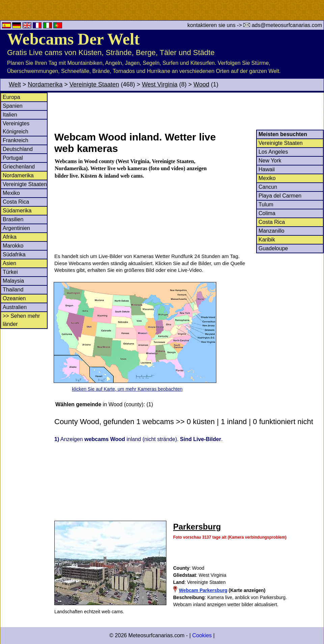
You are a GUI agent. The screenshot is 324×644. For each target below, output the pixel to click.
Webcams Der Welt (73, 39)
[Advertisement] (189, 111)
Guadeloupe (273, 248)
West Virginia (159, 84)
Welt (15, 84)
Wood (201, 84)
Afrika (10, 237)
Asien (9, 263)
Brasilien (13, 219)
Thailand (13, 290)
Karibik (267, 240)
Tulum (266, 204)
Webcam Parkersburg (203, 590)
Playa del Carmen (280, 196)
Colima (267, 213)
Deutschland (18, 149)
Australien (15, 307)
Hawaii (267, 169)
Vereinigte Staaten (94, 84)
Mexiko (11, 193)
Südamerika (17, 211)
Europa (11, 97)
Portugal (13, 158)
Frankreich (16, 140)
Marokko (13, 246)
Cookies (202, 635)
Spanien (13, 106)
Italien (10, 115)
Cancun (268, 187)
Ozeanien (14, 298)
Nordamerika (45, 84)
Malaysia (13, 281)
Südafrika (14, 254)
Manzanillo (271, 231)
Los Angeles (273, 152)
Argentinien (16, 228)
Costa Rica (16, 202)
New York (270, 161)
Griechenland (19, 167)
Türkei (10, 272)
